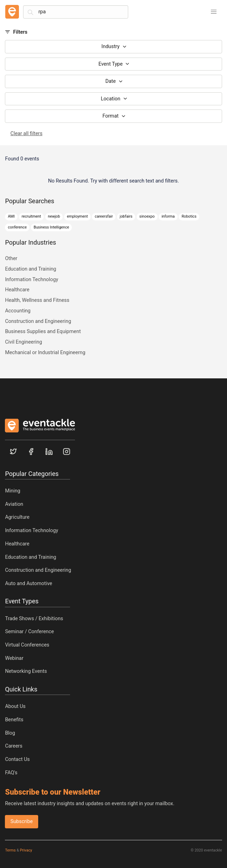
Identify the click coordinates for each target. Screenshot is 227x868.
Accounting (18, 311)
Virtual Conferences (27, 645)
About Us (15, 706)
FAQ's (11, 773)
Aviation (14, 504)
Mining (13, 491)
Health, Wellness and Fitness (37, 300)
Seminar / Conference (29, 632)
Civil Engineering (23, 342)
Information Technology (32, 280)
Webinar (14, 658)
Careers (14, 746)
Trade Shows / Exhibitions (34, 619)
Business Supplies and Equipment (43, 332)
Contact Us (17, 759)
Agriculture (17, 517)
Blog (10, 733)
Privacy (26, 850)
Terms (10, 850)
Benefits (14, 720)
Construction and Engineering (38, 321)
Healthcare (17, 290)
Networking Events (26, 671)
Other (11, 259)
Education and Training (30, 269)
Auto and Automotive (29, 584)
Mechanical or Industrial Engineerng (45, 353)
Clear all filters (26, 134)
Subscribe (22, 821)
